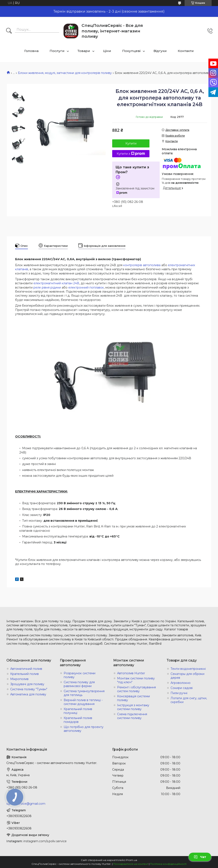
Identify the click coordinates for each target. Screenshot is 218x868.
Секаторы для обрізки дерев (187, 676)
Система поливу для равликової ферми (79, 684)
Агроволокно (181, 683)
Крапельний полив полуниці (78, 711)
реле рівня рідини (47, 287)
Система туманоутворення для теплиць (84, 693)
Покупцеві (131, 51)
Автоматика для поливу (28, 694)
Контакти (186, 51)
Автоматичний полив (26, 669)
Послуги (57, 51)
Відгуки (160, 51)
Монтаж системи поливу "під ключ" (136, 680)
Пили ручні (179, 693)
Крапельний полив (24, 674)
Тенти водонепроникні (188, 669)
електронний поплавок (86, 287)
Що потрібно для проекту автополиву (84, 729)
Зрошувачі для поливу (27, 684)
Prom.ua (132, 860)
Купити (131, 143)
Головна (31, 51)
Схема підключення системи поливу (132, 716)
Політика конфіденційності (168, 864)
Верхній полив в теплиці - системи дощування (83, 702)
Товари (84, 51)
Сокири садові (182, 688)
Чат (200, 857)
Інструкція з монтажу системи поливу (133, 707)
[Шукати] (9, 31)
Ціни (107, 51)
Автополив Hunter (131, 673)
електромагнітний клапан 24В (56, 283)
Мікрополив (19, 679)
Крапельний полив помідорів (78, 720)
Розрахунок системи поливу (80, 675)
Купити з (131, 154)
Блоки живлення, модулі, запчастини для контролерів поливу (65, 73)
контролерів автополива (142, 265)
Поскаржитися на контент (131, 864)
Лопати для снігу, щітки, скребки (189, 700)
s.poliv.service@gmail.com (26, 804)
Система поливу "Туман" (29, 689)
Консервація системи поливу (133, 698)
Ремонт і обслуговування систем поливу (136, 689)
